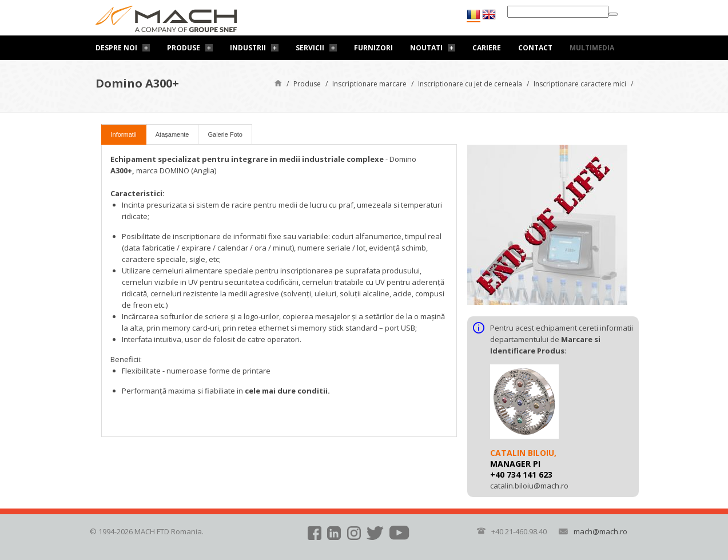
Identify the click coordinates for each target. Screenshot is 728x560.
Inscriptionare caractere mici (580, 84)
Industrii (248, 48)
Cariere (487, 48)
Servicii (310, 48)
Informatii (124, 134)
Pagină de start (278, 83)
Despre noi (116, 48)
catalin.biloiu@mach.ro (529, 486)
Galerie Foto (225, 134)
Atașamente (172, 134)
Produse (184, 48)
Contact (535, 48)
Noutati (426, 48)
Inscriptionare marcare (369, 84)
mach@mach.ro (600, 531)
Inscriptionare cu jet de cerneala (470, 84)
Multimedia (592, 48)
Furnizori (373, 48)
